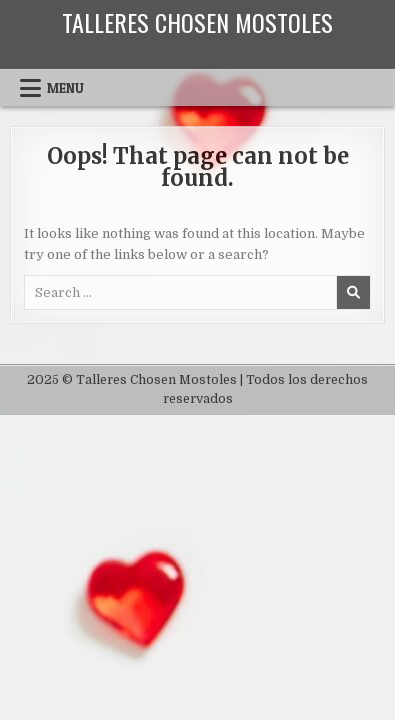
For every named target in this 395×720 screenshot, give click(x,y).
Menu (65, 88)
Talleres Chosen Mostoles (197, 22)
